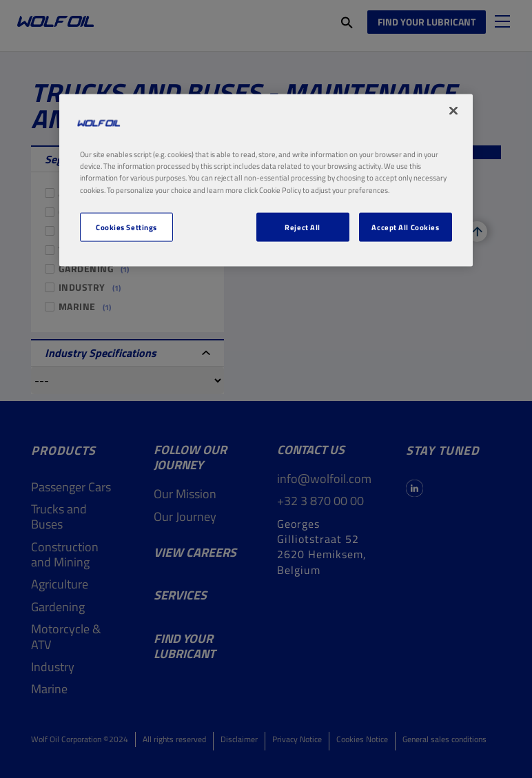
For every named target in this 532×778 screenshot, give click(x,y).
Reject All (303, 226)
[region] (266, 180)
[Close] (453, 111)
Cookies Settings (126, 226)
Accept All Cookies (405, 226)
